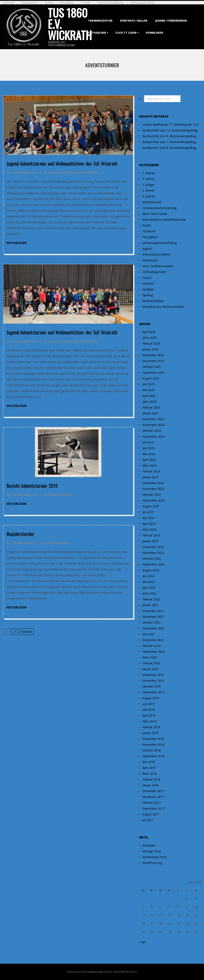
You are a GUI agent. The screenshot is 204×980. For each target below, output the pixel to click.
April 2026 (149, 332)
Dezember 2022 (153, 547)
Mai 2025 (148, 390)
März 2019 (149, 721)
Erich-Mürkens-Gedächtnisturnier (164, 220)
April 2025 (149, 396)
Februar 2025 (151, 407)
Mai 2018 (148, 762)
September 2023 (153, 500)
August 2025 (151, 378)
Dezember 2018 (153, 739)
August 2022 (151, 570)
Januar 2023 (150, 541)
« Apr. (143, 942)
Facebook (149, 231)
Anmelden (149, 845)
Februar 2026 (151, 343)
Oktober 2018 (151, 750)
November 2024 (153, 425)
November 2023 (153, 489)
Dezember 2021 (153, 611)
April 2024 (149, 460)
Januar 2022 (150, 605)
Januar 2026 (150, 349)
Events (147, 225)
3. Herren (148, 190)
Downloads (155, 33)
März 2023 (149, 529)
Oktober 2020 (151, 646)
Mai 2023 (148, 518)
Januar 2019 (150, 733)
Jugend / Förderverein (171, 21)
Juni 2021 (148, 634)
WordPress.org (152, 863)
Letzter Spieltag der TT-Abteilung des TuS (170, 124)
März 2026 (149, 338)
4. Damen (149, 196)
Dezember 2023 (153, 483)
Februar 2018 (151, 779)
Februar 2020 (151, 663)
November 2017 (153, 797)
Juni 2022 (148, 576)
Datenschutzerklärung (110, 3)
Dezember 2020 (153, 640)
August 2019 (151, 698)
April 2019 (149, 715)
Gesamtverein (30, 3)
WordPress (131, 972)
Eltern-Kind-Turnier (155, 214)
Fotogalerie (67, 3)
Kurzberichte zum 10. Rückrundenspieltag (170, 130)
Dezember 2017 (153, 791)
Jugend (147, 249)
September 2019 (153, 692)
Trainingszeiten (100, 21)
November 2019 (153, 681)
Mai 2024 (148, 454)
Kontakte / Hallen (134, 21)
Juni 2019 (148, 704)
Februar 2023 (151, 535)
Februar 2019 (151, 727)
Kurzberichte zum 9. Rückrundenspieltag (169, 136)
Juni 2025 (148, 384)
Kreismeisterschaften (156, 254)
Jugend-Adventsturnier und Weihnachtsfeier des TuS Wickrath (62, 163)
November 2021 (153, 617)
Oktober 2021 (151, 622)
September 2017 (153, 808)
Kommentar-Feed (154, 857)
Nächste (27, 632)
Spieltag (148, 295)
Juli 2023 (148, 512)
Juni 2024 (148, 448)
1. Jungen (148, 185)
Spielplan (148, 289)
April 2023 (149, 524)
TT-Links (86, 3)
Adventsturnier (86, 173)
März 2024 (149, 466)
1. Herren (148, 179)
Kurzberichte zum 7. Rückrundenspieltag (169, 142)
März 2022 (149, 593)
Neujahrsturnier (20, 534)
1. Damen (149, 173)
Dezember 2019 (153, 675)
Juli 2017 (148, 820)
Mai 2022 (148, 582)
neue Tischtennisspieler (158, 266)
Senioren (148, 283)
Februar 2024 (151, 471)
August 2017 (151, 814)
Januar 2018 (150, 785)
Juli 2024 (148, 442)
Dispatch (108, 972)
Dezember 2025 (153, 355)
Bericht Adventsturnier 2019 (32, 486)
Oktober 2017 (151, 803)
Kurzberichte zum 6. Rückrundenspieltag (169, 148)
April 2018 (149, 768)
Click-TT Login (126, 33)
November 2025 (153, 361)
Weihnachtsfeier (61, 173)
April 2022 (149, 588)
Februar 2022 (151, 599)
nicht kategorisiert (154, 272)
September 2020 (153, 651)
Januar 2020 (150, 669)
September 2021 (153, 628)
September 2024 (153, 436)
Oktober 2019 (151, 686)
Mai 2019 (148, 710)
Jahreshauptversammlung (159, 243)
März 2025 (149, 402)
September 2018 (153, 756)
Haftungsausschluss (143, 3)
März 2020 (149, 657)
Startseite (9, 3)
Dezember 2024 (153, 419)
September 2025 (153, 373)
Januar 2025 (150, 413)
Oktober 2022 (151, 559)
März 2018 (149, 774)
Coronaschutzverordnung (159, 208)
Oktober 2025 (151, 367)
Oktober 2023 (151, 495)
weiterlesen (16, 243)
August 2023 (151, 506)
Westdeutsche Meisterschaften (163, 307)
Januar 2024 (150, 477)
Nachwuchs (150, 260)
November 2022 (153, 553)
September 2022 (153, 564)
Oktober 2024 (151, 431)
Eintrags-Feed (151, 851)
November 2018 (153, 744)
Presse (49, 3)
